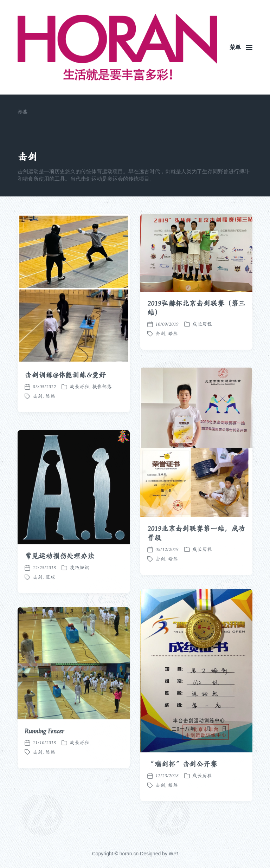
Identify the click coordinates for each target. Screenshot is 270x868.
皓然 (50, 396)
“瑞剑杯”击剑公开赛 (182, 782)
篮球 (50, 595)
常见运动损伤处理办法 (60, 574)
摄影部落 (102, 387)
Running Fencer (44, 749)
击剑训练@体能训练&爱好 (65, 375)
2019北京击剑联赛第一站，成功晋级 (196, 551)
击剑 (38, 396)
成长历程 (79, 387)
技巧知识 (79, 585)
